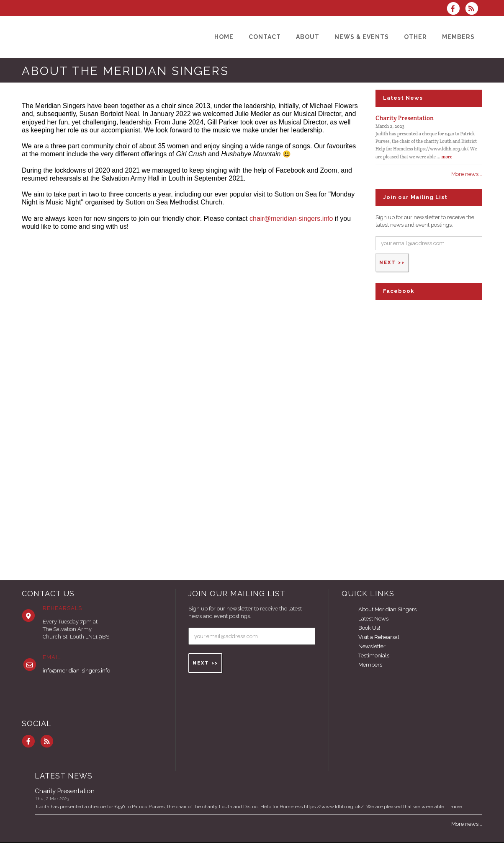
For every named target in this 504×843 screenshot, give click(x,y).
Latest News (373, 619)
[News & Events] (362, 37)
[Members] (458, 37)
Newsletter (372, 646)
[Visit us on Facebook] (456, 9)
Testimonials (374, 656)
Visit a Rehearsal (379, 637)
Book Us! (369, 628)
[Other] (415, 37)
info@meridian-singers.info (76, 671)
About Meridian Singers (387, 609)
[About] (308, 37)
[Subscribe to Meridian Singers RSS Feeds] (474, 9)
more (447, 157)
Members (370, 665)
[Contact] (265, 37)
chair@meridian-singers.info (291, 219)
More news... (467, 174)
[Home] (224, 37)
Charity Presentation (405, 118)
